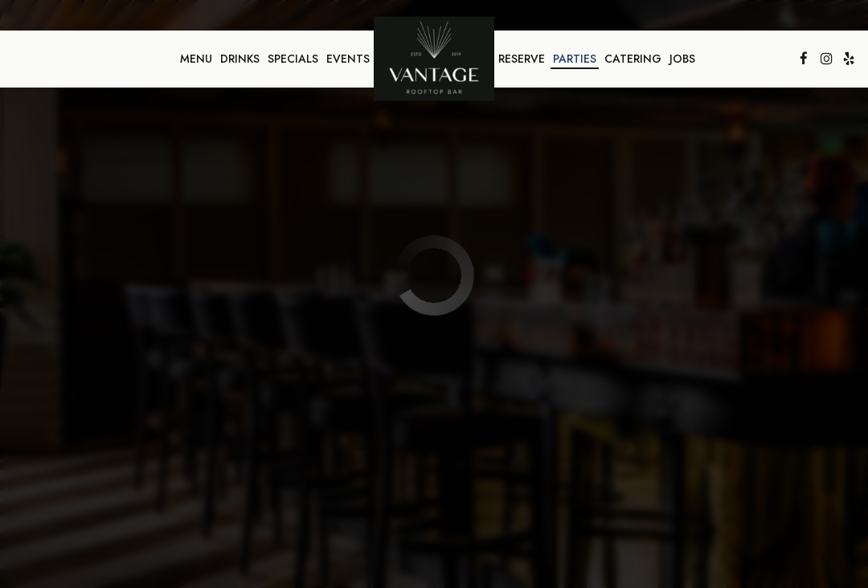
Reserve (522, 59)
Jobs (682, 59)
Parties (575, 59)
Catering (633, 59)
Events (348, 59)
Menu (196, 59)
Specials (293, 59)
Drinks (240, 59)
